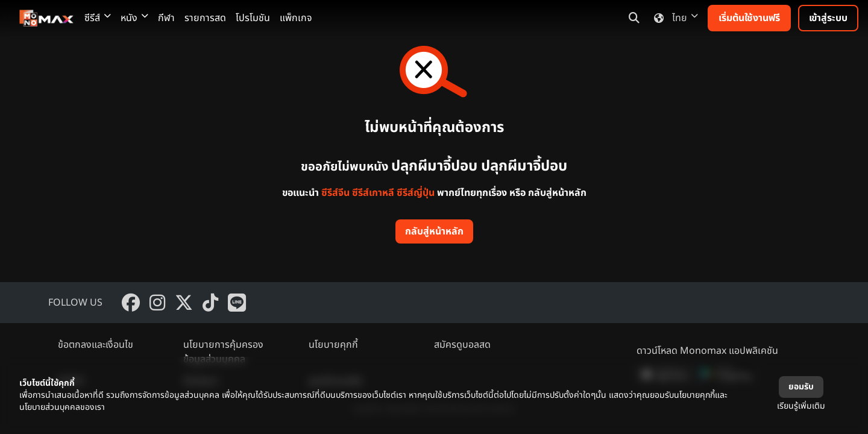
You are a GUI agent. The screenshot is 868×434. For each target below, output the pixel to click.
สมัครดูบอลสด (462, 345)
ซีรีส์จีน (335, 193)
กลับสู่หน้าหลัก (434, 231)
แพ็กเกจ (296, 18)
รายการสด (205, 18)
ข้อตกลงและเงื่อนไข (96, 345)
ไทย (674, 18)
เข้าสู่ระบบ (828, 18)
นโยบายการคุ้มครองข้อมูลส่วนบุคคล (223, 352)
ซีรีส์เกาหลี (373, 193)
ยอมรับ (801, 387)
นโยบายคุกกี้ (333, 345)
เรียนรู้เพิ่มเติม (801, 406)
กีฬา (166, 18)
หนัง (134, 18)
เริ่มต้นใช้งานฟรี (749, 18)
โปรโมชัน (253, 18)
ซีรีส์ (98, 18)
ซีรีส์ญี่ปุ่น (416, 193)
